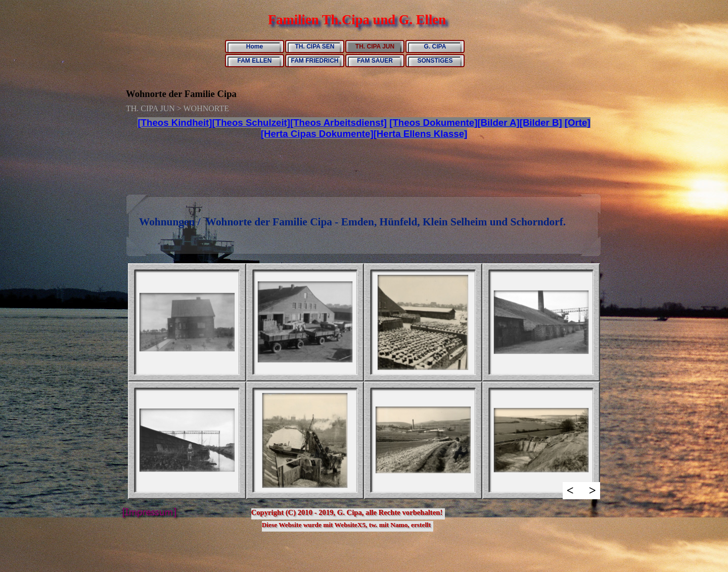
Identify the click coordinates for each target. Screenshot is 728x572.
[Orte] (578, 123)
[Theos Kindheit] (175, 123)
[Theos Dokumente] (433, 123)
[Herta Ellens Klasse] (421, 134)
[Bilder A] (498, 123)
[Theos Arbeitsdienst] (338, 123)
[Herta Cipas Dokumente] (317, 134)
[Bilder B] (541, 123)
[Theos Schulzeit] (251, 123)
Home (255, 46)
